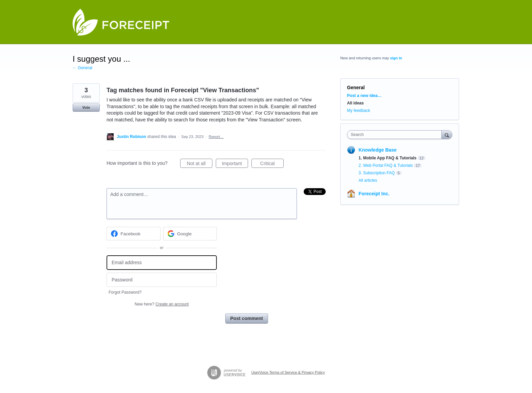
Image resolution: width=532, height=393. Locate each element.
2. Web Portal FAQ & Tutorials (386, 165)
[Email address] (162, 263)
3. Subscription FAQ (377, 173)
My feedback (359, 111)
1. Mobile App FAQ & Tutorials (388, 158)
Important (235, 164)
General (356, 87)
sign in (396, 58)
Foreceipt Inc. (374, 194)
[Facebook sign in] (134, 234)
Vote (86, 107)
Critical (272, 164)
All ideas (355, 103)
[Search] (447, 134)
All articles (368, 180)
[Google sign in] (190, 234)
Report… (216, 137)
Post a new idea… (364, 96)
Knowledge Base (378, 150)
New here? (162, 304)
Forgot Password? (125, 292)
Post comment (247, 318)
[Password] (162, 280)
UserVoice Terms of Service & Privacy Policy (288, 372)
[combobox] (396, 135)
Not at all (200, 164)
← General (82, 68)
